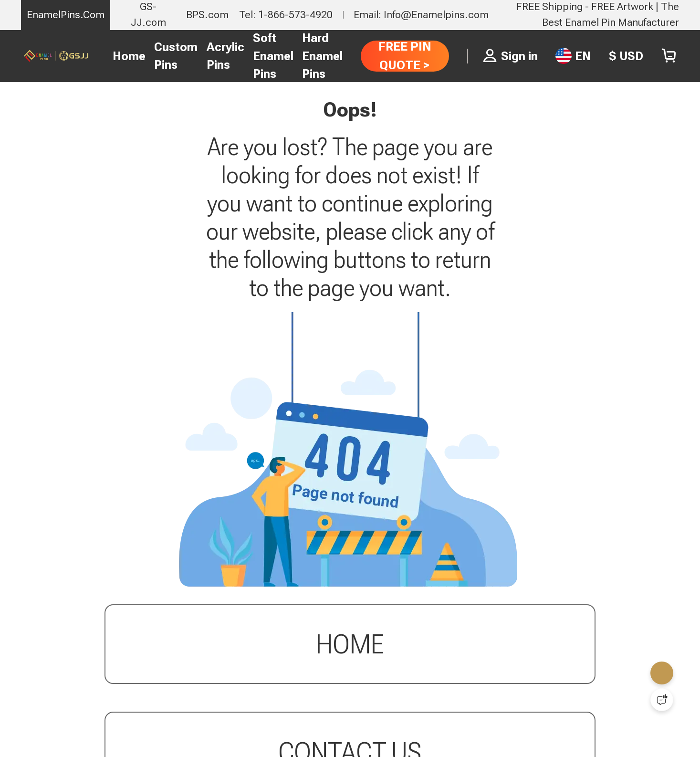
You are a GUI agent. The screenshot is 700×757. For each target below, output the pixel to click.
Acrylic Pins (225, 56)
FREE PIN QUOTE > (405, 56)
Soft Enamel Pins (273, 56)
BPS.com (207, 15)
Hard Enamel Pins (322, 56)
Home (129, 56)
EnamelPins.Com (66, 15)
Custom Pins (176, 56)
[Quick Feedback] (662, 700)
